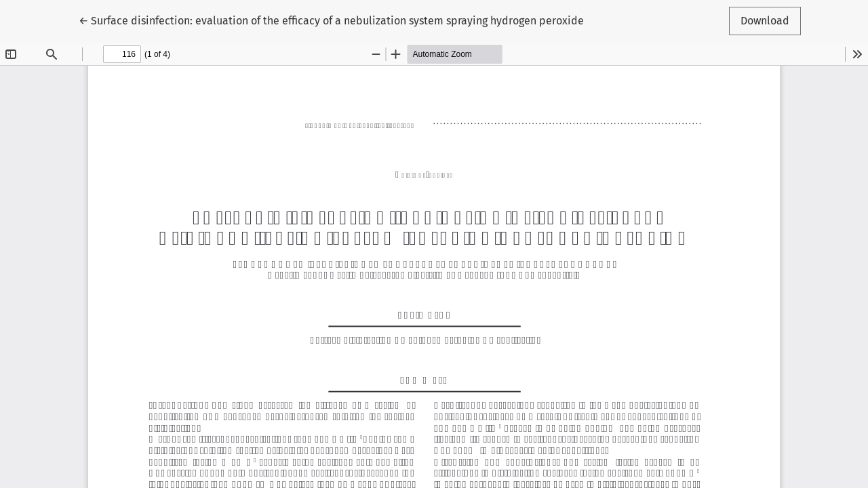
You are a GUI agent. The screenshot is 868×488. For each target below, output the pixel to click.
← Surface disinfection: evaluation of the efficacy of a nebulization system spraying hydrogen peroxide (331, 20)
